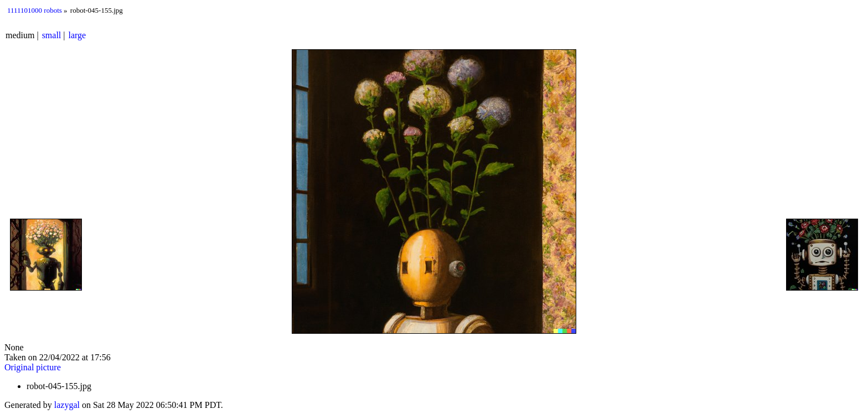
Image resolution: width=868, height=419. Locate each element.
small (52, 35)
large (77, 35)
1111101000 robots (35, 10)
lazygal (67, 405)
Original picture (33, 367)
